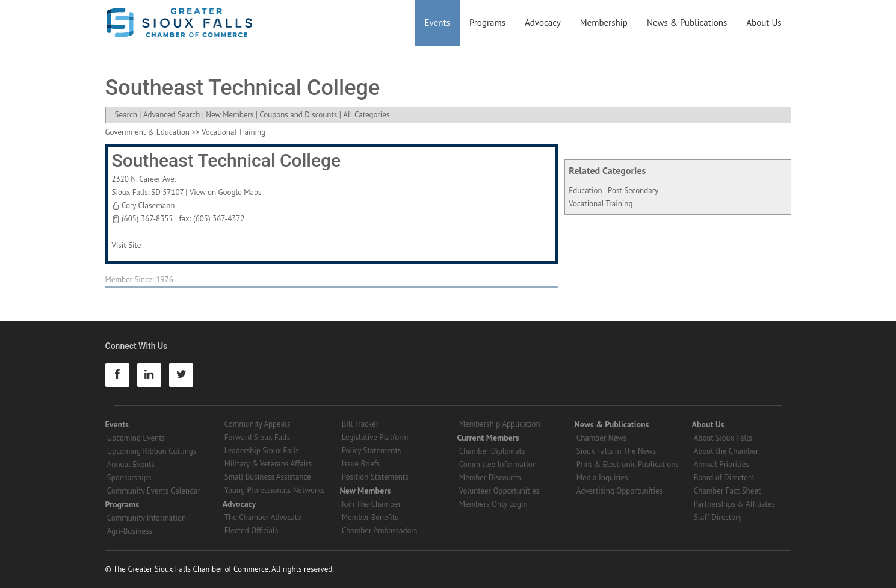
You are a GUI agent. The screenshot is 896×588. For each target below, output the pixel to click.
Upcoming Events (136, 438)
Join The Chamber (371, 504)
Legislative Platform (375, 437)
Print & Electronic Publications (628, 464)
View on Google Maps (226, 192)
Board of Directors (724, 478)
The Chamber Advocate (263, 517)
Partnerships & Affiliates (734, 504)
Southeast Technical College (227, 160)
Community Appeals (258, 424)
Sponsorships (129, 478)
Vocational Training (601, 204)
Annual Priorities (721, 464)
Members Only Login (493, 504)
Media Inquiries (602, 478)
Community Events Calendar (154, 491)
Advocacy (543, 23)
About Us (764, 23)
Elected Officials (252, 531)
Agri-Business (130, 531)
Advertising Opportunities (619, 491)
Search (126, 115)
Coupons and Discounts (298, 115)
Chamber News (601, 438)
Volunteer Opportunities (499, 491)
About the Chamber (726, 451)
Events (437, 23)
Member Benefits (370, 517)
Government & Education (147, 132)
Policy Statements (372, 450)
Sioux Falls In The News (616, 451)
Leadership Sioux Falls (262, 450)
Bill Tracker (360, 424)
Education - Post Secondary (613, 190)
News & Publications (687, 23)
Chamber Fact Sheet (727, 491)
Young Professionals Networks (274, 490)
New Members (230, 115)
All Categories (366, 115)
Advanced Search (171, 115)
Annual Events (131, 464)
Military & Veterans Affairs (268, 464)
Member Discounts (490, 478)
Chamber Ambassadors (380, 531)
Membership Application (500, 424)
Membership (604, 23)
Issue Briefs (361, 464)
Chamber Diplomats (492, 451)
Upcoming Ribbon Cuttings (152, 451)
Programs (487, 23)
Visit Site (127, 245)
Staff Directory (718, 517)
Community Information (147, 518)
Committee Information (498, 464)
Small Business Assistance (268, 477)
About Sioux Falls (723, 438)
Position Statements (375, 477)
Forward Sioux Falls (257, 437)
